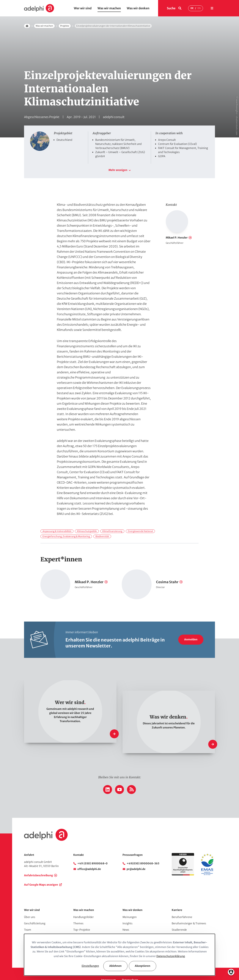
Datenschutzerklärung (171, 956)
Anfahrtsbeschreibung (38, 863)
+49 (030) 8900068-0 (92, 851)
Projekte (65, 26)
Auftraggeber (32, 923)
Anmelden (191, 627)
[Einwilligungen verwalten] (231, 972)
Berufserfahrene (182, 904)
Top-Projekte (82, 917)
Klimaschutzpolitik (87, 518)
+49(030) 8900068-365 (143, 851)
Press (126, 930)
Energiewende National (140, 518)
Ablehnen (115, 966)
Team (28, 917)
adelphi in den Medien (136, 923)
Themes (78, 911)
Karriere (177, 897)
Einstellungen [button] (90, 966)
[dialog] (119, 955)
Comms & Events (84, 930)
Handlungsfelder (84, 904)
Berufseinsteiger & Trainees (189, 911)
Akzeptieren (143, 966)
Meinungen (130, 904)
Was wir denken (138, 8)
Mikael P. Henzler (177, 225)
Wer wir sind (83, 8)
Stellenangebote (182, 923)
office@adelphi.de (89, 856)
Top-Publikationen (85, 923)
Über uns (30, 904)
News (126, 917)
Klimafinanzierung (112, 518)
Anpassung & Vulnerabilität (57, 518)
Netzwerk (30, 930)
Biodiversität (102, 524)
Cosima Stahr (167, 569)
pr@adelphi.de (136, 856)
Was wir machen (109, 8)
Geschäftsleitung (35, 911)
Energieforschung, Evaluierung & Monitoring (66, 524)
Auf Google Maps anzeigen (41, 872)
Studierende (179, 917)
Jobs (174, 930)
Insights (128, 911)
